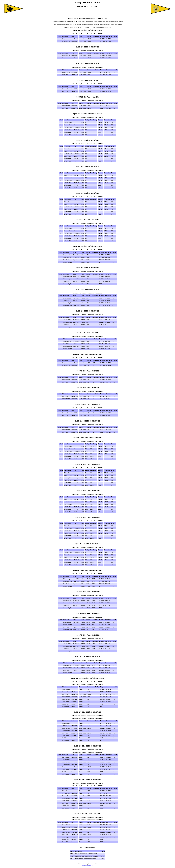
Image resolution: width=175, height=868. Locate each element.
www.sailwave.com (88, 865)
